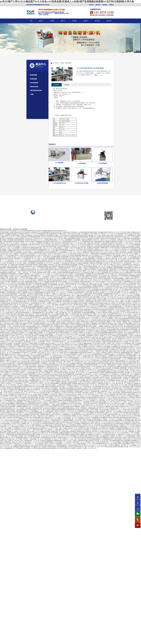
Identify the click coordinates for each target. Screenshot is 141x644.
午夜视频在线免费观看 (92, 398)
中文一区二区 (71, 317)
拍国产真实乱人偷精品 (76, 254)
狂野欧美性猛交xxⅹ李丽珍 (18, 236)
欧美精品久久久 (78, 357)
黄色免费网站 (88, 287)
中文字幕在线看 (10, 256)
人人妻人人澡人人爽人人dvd (29, 354)
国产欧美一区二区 (77, 242)
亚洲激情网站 (82, 427)
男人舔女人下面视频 (46, 303)
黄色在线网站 (121, 373)
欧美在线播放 (22, 341)
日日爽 (87, 293)
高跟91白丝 (38, 379)
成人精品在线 (100, 405)
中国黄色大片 (123, 425)
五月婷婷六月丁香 (52, 265)
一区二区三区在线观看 (38, 251)
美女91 (116, 274)
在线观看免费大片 (35, 232)
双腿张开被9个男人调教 (119, 351)
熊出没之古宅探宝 (129, 234)
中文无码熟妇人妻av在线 (44, 344)
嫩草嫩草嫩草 (124, 368)
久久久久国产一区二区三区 (48, 435)
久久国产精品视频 (29, 334)
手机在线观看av (68, 287)
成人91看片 (70, 305)
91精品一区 (120, 239)
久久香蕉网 (103, 361)
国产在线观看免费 (89, 249)
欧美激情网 (82, 307)
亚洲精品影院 (16, 249)
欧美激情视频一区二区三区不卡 (103, 257)
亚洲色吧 (27, 240)
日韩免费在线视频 (72, 382)
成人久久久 (16, 408)
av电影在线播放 (75, 290)
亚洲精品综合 (63, 276)
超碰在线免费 (25, 345)
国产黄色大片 (43, 398)
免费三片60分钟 (86, 384)
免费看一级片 (115, 350)
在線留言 (111, 5)
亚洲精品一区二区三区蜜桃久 (30, 302)
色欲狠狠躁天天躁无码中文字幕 (132, 424)
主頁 (53, 63)
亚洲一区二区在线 (32, 401)
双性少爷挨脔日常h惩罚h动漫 (119, 237)
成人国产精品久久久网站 (99, 344)
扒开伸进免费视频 (53, 285)
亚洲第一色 (88, 410)
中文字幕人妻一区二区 (12, 425)
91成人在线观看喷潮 (49, 370)
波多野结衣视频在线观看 (23, 416)
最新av (53, 382)
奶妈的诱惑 (112, 408)
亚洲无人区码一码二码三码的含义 (53, 256)
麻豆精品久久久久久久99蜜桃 (48, 324)
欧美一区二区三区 (85, 308)
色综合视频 (121, 371)
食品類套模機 (33, 79)
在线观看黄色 (10, 239)
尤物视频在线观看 (93, 268)
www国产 (56, 313)
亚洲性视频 (68, 260)
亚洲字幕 (19, 368)
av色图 (15, 357)
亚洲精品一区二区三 (95, 273)
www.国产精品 (22, 294)
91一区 (73, 444)
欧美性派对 (26, 303)
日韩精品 (50, 299)
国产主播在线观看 (13, 266)
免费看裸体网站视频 (12, 268)
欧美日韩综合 (127, 367)
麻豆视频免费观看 (133, 385)
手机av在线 (9, 387)
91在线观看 (26, 288)
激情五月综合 (66, 368)
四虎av (135, 357)
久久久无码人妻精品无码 (47, 288)
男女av (15, 401)
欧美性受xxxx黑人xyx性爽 (134, 287)
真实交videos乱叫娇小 (20, 328)
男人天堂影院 (112, 303)
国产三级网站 (65, 325)
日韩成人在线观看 (87, 251)
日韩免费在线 (104, 391)
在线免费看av (17, 259)
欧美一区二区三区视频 (111, 444)
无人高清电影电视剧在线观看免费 (48, 246)
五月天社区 (108, 345)
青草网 (66, 320)
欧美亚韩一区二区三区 (106, 336)
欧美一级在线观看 (96, 243)
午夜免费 (64, 251)
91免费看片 (31, 305)
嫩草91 (51, 413)
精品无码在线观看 (61, 324)
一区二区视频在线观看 (30, 402)
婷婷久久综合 (59, 274)
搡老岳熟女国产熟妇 (116, 379)
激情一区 (21, 308)
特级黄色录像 (100, 237)
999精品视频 (95, 290)
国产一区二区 (4, 260)
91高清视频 (21, 268)
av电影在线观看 (60, 308)
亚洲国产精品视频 (80, 276)
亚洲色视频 (80, 441)
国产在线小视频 (110, 274)
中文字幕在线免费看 (79, 274)
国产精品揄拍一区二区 (85, 444)
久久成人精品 (28, 239)
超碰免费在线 (86, 297)
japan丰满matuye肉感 (56, 374)
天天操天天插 (54, 395)
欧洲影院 (135, 291)
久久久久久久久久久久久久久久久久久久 (68, 307)
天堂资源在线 (80, 249)
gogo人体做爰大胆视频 (43, 270)
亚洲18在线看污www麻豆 (122, 243)
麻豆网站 (36, 265)
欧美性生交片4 (33, 384)
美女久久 (107, 240)
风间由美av (97, 356)
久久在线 (109, 307)
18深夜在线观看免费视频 (88, 313)
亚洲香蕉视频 (69, 331)
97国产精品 (6, 245)
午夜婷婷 (75, 333)
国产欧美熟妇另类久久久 (75, 402)
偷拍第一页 (68, 314)
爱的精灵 (112, 310)
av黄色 (90, 390)
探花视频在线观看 (38, 294)
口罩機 (32, 94)
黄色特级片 (95, 325)
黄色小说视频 (118, 357)
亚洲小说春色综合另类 (79, 291)
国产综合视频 (14, 317)
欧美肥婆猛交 (113, 239)
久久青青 (75, 288)
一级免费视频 (86, 402)
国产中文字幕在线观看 (39, 387)
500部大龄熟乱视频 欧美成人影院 (27, 266)
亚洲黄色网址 (88, 378)
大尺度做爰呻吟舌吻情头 (31, 337)
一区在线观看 (80, 365)
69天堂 (42, 362)
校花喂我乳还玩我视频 (43, 243)
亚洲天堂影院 (47, 257)
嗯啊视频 (63, 410)
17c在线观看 (22, 307)
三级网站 (127, 279)
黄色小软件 (37, 393)
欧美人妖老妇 (110, 236)
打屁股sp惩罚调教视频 (37, 287)
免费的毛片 (57, 371)
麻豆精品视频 (87, 310)
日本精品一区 (108, 413)
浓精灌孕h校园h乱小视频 (114, 331)
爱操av (30, 322)
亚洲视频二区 (107, 350)
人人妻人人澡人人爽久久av (75, 253)
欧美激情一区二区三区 (69, 249)
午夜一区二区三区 (33, 407)
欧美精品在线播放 (30, 299)
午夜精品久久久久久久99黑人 (105, 393)
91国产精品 (94, 334)
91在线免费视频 (49, 334)
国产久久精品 (96, 245)
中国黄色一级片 (4, 279)
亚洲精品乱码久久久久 (115, 271)
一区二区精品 (45, 317)
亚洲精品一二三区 (62, 317)
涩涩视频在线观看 (32, 290)
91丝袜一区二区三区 (91, 307)
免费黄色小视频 (70, 310)
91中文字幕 (61, 240)
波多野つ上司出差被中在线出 (92, 305)
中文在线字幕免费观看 (70, 266)
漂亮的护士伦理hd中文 (106, 305)
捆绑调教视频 (65, 404)
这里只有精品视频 (84, 314)
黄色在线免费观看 (129, 327)
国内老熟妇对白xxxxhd (106, 374)
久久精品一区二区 (57, 439)
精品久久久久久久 (76, 279)
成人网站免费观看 (17, 387)
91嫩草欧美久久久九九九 (13, 376)
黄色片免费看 (115, 407)
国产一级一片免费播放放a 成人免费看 (131, 236)
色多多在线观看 (4, 277)
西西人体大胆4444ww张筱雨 (97, 293)
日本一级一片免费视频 (78, 412)
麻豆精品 (16, 311)
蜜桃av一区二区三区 (20, 279)
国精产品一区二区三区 (98, 395)
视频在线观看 (14, 294)
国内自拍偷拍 (74, 427)
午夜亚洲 (135, 308)
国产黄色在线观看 (80, 317)
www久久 (99, 445)
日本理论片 (111, 253)
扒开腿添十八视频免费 (103, 285)
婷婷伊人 (17, 256)
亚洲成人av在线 (37, 282)
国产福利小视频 (120, 398)
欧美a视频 (13, 234)
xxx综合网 (59, 336)
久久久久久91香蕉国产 (10, 316)
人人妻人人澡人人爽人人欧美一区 (100, 265)
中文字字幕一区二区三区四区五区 (61, 245)
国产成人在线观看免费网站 (66, 337)
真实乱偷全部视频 (101, 320)
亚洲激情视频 (12, 274)
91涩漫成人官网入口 (105, 385)
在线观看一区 (68, 308)
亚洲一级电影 (24, 391)
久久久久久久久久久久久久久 (70, 336)
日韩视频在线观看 (27, 387)
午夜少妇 (34, 348)
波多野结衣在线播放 (131, 297)
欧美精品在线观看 (57, 280)
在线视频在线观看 (63, 268)
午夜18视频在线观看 (114, 441)
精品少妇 (15, 442)
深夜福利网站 (9, 345)
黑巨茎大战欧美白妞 (36, 317)
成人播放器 (136, 396)
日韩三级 (68, 285)
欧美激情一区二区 (43, 407)
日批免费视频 (32, 381)
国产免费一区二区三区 (68, 341)
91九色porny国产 (37, 395)
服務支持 (86, 21)
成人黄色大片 (82, 302)
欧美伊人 (104, 330)
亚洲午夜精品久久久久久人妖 (62, 254)
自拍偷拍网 (57, 263)
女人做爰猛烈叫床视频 (44, 432)
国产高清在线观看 (54, 433)
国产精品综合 (47, 287)
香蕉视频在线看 (95, 391)
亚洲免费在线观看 (117, 307)
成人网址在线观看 (32, 396)
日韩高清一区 (93, 393)
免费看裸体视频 (56, 410)
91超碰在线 (113, 240)
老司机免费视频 (135, 239)
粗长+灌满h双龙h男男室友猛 (56, 266)
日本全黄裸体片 (85, 234)
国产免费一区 (107, 263)
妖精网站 (115, 371)
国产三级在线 (105, 447)
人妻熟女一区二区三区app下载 (78, 245)
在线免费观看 (117, 316)
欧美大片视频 (132, 305)
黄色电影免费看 (26, 362)
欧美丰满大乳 (104, 260)
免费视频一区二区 (60, 328)
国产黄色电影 (48, 280)
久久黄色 (54, 248)
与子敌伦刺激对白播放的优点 (60, 425)
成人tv (69, 381)
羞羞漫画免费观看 (126, 353)
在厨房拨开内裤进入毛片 (133, 364)
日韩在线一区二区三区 (84, 328)
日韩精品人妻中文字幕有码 (126, 390)
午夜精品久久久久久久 (116, 410)
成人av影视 (94, 246)
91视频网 (133, 232)
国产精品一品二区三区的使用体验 (9, 436)
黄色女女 (57, 270)
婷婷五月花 (29, 307)
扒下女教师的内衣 (122, 270)
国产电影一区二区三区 (93, 283)
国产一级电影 (137, 282)
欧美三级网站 (86, 277)
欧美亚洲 (88, 262)
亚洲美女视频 (101, 324)
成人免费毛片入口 (26, 353)
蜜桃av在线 (7, 307)
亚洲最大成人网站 (96, 328)
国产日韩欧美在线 (55, 297)
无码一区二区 (125, 381)
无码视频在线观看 (73, 237)
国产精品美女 (24, 376)
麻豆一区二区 (72, 268)
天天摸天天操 (50, 237)
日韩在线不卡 (6, 297)
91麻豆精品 (44, 260)
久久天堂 (27, 268)
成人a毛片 (21, 367)
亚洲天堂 (23, 256)
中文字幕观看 (10, 328)
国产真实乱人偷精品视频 (19, 285)
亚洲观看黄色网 (87, 242)
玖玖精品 (112, 430)
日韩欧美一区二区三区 (82, 239)
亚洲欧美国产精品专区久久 (128, 348)
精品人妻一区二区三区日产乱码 (44, 436)
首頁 (31, 21)
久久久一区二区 (58, 239)
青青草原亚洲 (52, 260)
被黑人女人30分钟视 (32, 296)
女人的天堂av (102, 325)
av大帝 (117, 310)
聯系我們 (109, 21)
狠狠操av (60, 419)
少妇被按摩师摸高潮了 (13, 280)
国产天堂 (115, 290)
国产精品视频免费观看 (34, 237)
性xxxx (30, 361)
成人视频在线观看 (103, 232)
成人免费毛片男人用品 (99, 368)
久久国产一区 (129, 308)
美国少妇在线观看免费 (64, 265)
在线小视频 (121, 404)
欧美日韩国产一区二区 (31, 319)
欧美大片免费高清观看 (20, 296)
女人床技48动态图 (134, 379)
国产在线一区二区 (121, 254)
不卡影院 (58, 279)
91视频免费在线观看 (120, 337)
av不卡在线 (107, 287)
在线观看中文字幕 (93, 303)
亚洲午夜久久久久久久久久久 (16, 260)
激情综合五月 (25, 254)
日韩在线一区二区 (77, 246)
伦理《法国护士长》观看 (97, 234)
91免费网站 (125, 322)
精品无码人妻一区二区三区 (57, 283)
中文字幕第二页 (11, 351)
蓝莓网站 (67, 283)
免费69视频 (26, 350)
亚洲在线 (89, 245)
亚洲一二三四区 (77, 356)
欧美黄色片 (124, 391)
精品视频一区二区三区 (57, 320)
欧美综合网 (30, 330)
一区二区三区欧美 (45, 390)
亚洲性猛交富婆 (55, 387)
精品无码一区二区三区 (113, 300)
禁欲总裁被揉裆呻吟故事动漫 (127, 319)
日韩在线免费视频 (32, 300)
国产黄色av (134, 307)
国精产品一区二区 (10, 373)
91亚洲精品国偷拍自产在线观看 (42, 293)
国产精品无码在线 (78, 305)
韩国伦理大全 (45, 433)
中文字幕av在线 (133, 342)
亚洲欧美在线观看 (96, 262)
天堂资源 (27, 242)
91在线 (122, 300)
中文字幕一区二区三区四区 (88, 342)
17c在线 (18, 237)
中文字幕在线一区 (124, 249)
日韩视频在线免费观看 (22, 407)
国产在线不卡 (27, 412)
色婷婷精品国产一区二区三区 (132, 263)
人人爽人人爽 (69, 342)
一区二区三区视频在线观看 (47, 412)
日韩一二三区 (41, 401)
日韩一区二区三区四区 (58, 353)
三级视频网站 (46, 277)
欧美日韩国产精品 (131, 418)
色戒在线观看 (21, 283)
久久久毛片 (43, 291)
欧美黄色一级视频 (50, 300)
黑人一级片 (138, 285)
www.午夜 (50, 357)
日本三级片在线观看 (128, 288)
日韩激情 (88, 334)
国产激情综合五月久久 (117, 263)
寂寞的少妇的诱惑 (19, 239)
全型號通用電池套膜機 (102, 183)
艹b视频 (85, 270)
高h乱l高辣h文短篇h (47, 396)
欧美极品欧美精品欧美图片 (82, 256)
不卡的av (69, 412)
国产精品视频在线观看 (30, 308)
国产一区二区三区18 (120, 297)
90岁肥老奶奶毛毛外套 (43, 234)
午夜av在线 (62, 365)
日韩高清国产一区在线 (44, 342)
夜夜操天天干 (41, 416)
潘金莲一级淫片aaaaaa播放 (100, 299)
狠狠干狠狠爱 (118, 439)
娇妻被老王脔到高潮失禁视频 (28, 270)
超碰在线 (11, 418)
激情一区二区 (51, 274)
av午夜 (77, 444)
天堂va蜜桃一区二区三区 (101, 302)
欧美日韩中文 (66, 236)
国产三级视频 (41, 428)
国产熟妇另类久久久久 (128, 416)
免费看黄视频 (65, 257)
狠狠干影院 (105, 433)
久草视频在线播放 (33, 333)
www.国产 (91, 351)
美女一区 (69, 288)
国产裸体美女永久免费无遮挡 (120, 305)
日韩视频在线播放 (132, 359)
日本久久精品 (34, 320)
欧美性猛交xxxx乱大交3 (73, 262)
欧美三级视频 (50, 319)
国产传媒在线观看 (75, 327)
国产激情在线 (22, 327)
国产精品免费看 (92, 270)
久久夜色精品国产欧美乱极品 (68, 263)
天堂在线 (41, 296)
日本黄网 (105, 415)
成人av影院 (111, 259)
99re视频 (78, 263)
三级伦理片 (79, 449)
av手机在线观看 (19, 449)
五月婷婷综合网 (14, 297)
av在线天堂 (122, 310)
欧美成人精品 (70, 334)
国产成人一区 (128, 291)
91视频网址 (130, 253)
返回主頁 (91, 5)
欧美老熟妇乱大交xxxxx (89, 405)
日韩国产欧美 (104, 359)
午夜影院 (85, 268)
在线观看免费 (35, 408)
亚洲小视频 (127, 239)
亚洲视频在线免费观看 (42, 266)
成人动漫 (130, 296)
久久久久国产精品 (46, 245)
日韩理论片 (26, 439)
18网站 (124, 439)
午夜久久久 (76, 376)
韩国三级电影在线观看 (33, 248)
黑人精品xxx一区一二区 (35, 391)
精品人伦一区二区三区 (45, 320)
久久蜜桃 (2, 413)
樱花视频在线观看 (58, 357)
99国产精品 (36, 347)
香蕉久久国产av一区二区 (67, 371)
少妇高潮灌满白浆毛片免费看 (70, 302)
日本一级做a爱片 (20, 373)
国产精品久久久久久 (132, 274)
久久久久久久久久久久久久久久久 (19, 361)
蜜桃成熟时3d (63, 305)
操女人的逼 (87, 404)
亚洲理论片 (100, 347)
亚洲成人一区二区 (56, 293)
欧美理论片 (36, 351)
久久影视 (106, 288)
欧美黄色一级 (61, 339)
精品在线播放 (66, 243)
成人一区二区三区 (109, 234)
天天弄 (89, 347)
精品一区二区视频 (17, 439)
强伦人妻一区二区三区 (115, 433)
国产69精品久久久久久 (133, 347)
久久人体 (49, 248)
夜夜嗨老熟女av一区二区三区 (74, 251)
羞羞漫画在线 (59, 330)
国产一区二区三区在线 (77, 243)
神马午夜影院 (19, 342)
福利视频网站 (32, 263)
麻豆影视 (116, 359)
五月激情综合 (41, 300)
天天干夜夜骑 (41, 268)
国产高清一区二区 (24, 280)
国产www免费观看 (88, 316)
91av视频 (106, 259)
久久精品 (124, 287)
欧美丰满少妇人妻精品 (15, 354)
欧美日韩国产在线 (104, 428)
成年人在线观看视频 (14, 371)
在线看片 (8, 333)
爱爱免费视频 (59, 249)
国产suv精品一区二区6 (21, 396)
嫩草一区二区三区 (5, 385)
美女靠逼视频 (20, 234)
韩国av (111, 447)
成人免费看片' (83, 271)
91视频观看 (132, 293)
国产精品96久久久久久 (118, 277)
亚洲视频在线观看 (108, 294)
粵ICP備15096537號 (74, 212)
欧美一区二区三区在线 (104, 266)
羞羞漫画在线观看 (79, 311)
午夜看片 (25, 276)
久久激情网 (104, 419)
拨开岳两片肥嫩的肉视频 (98, 274)
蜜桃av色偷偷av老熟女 (16, 232)
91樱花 (28, 390)
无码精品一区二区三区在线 (24, 251)
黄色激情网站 (19, 331)
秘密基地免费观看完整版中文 (36, 370)
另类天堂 (3, 254)
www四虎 (58, 378)
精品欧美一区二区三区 (14, 391)
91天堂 (118, 303)
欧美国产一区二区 (96, 330)
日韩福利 (9, 249)
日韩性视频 (120, 240)
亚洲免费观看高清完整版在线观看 (38, 249)
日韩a (51, 327)
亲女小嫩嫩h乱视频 (47, 425)
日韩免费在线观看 (44, 336)
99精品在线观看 (33, 410)
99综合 (54, 378)
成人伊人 (109, 339)
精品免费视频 (85, 263)
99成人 (109, 302)
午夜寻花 (36, 236)
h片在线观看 (36, 324)
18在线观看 (7, 236)
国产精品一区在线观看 (123, 342)
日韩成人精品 (100, 382)
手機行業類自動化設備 (36, 90)
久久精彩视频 (111, 314)
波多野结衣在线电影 (101, 442)
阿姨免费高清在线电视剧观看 (32, 364)
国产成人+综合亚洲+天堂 (119, 339)
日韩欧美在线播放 (80, 367)
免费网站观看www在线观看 (45, 367)
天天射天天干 (87, 391)
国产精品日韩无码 (74, 271)
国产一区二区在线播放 (132, 254)
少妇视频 (73, 449)
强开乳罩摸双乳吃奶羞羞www (24, 313)
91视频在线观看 (96, 419)
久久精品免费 (95, 310)
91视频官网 (3, 246)
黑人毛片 (83, 262)
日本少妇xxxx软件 (19, 441)
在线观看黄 (22, 265)
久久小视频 (3, 425)
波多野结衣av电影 (44, 279)
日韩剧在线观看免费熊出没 (39, 357)
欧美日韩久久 (62, 285)
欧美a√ (78, 408)
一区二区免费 (32, 273)
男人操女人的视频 (68, 274)
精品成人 (73, 408)
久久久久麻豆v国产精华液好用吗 (116, 299)
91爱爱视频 (40, 273)
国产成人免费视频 (35, 291)
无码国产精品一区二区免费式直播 (9, 265)
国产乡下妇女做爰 (76, 248)
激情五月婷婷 (25, 314)
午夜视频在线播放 (52, 447)
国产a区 (76, 337)
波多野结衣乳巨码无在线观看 (104, 364)
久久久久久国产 (11, 342)
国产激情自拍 (109, 324)
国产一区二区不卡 (50, 428)
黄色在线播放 (103, 331)
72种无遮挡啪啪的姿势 (69, 374)
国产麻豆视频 (26, 232)
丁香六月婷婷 (110, 297)
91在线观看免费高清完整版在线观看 (88, 232)
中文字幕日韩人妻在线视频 (82, 393)
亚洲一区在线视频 (77, 270)
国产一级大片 (10, 254)
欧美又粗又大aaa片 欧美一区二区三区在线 (24, 310)
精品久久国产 (55, 347)
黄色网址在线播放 (30, 256)
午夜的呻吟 (13, 385)
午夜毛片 (52, 279)
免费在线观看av (128, 268)
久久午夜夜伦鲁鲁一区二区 (29, 259)
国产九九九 (66, 364)
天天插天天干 (41, 365)
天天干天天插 (8, 285)
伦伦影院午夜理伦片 (28, 253)
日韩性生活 (24, 344)
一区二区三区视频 (123, 290)
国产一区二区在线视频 (133, 237)
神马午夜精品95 (82, 283)
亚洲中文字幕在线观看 (16, 253)
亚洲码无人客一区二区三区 (115, 232)
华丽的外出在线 (104, 239)
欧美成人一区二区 (100, 256)
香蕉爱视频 (130, 334)
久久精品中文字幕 (112, 291)
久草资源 (113, 416)
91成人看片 (103, 283)
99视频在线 (120, 367)
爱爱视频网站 (103, 339)
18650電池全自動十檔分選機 (81, 183)
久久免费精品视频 (128, 273)
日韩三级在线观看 (115, 285)
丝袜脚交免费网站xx (45, 405)
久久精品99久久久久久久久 (15, 276)
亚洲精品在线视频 (98, 350)
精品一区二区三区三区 (57, 287)
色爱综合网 (63, 384)
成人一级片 (68, 313)
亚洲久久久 (61, 248)
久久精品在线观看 (35, 356)
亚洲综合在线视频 (61, 259)
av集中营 (57, 276)
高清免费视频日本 (9, 449)
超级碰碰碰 (19, 302)
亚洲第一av (132, 243)
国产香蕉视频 (51, 322)
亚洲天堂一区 (125, 251)
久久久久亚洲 (52, 356)
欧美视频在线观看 (115, 246)
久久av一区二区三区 (31, 243)
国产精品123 (71, 276)
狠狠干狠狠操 (107, 348)
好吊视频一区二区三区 (84, 265)
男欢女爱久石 (60, 356)
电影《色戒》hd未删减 (118, 302)
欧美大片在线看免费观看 (121, 276)
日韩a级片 (38, 245)
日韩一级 (96, 407)
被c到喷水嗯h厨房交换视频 (52, 365)
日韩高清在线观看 (114, 421)
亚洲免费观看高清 (19, 240)
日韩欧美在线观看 (87, 266)
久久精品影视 (46, 282)
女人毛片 (80, 416)
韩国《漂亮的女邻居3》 (61, 234)
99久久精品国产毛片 (11, 347)
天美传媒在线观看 (8, 242)
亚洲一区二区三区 (10, 302)
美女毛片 (127, 371)
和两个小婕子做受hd (22, 370)
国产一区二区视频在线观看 (90, 373)
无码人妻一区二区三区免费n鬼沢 (80, 285)
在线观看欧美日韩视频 (42, 308)
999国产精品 (31, 245)
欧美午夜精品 (84, 236)
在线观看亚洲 (24, 237)
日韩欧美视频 (42, 302)
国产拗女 (95, 390)
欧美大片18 (113, 288)
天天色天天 (72, 325)
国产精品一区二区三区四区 (125, 341)
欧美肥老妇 (136, 390)
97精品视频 (129, 337)
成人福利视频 (77, 424)
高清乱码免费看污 (5, 232)
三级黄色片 (3, 342)
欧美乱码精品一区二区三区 (70, 300)
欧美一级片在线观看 (48, 313)
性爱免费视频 (103, 254)
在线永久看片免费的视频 (70, 354)
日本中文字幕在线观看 (64, 407)
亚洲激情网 (115, 257)
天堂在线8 (48, 391)
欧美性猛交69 (74, 232)
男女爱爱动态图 (24, 249)
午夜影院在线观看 (67, 242)
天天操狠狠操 (77, 240)
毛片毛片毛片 (9, 310)
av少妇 (138, 395)
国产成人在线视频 (68, 357)
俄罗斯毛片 (51, 445)
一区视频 (32, 379)
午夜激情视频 (31, 436)
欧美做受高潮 (38, 283)
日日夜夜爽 (69, 291)
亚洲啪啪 (7, 317)
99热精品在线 (47, 374)
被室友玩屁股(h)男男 (8, 334)
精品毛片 (96, 399)
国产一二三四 (123, 359)
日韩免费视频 (20, 274)
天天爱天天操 (92, 345)
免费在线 (24, 271)
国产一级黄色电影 (96, 357)
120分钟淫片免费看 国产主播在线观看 (106, 270)
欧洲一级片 (32, 314)
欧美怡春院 (108, 237)
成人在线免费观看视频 (96, 354)
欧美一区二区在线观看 (67, 293)
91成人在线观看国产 (79, 293)
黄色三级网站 (117, 393)
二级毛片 (116, 319)
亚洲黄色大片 (109, 256)
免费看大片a (17, 254)
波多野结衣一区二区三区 (126, 361)
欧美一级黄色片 (23, 263)
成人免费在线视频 (131, 356)
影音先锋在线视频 (30, 435)
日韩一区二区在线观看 (95, 425)
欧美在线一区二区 (134, 256)
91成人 (88, 427)
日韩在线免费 (87, 382)
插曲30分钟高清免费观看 (36, 413)
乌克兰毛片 (123, 285)
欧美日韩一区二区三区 (85, 418)
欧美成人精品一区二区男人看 (53, 262)
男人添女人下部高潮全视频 (70, 280)
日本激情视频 (133, 249)
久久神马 (22, 243)
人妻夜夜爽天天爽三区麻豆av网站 (104, 351)
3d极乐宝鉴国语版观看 (69, 239)
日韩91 (131, 345)
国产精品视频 (29, 265)
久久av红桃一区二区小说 (131, 300)
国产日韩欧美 (33, 365)
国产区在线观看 (74, 387)
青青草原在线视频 (35, 288)
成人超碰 (82, 370)
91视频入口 (67, 248)
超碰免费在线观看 (81, 325)
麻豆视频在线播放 (45, 331)
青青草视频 (116, 418)
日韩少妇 (57, 412)
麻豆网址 (111, 313)
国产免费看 (23, 325)
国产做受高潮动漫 (99, 413)
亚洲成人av (113, 362)
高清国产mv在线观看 (94, 239)
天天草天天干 (107, 382)
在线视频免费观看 (62, 447)
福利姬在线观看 (10, 435)
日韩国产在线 (59, 300)
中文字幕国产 (21, 357)
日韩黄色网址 (83, 422)
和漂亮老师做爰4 (112, 365)
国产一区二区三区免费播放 (114, 442)
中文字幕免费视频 (33, 297)
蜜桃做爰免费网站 (119, 268)
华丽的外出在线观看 (91, 379)
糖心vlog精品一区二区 (44, 297)
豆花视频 (93, 320)
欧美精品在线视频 (29, 257)
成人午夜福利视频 (23, 245)
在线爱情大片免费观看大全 (44, 354)
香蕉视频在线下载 (41, 242)
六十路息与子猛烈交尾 (102, 313)
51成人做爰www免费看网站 (106, 268)
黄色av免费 (119, 288)
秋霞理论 (24, 330)
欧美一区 (42, 328)
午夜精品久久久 (37, 277)
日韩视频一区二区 (43, 333)
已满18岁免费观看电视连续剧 (72, 390)
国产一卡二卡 (42, 276)
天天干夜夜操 (91, 422)
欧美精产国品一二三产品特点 (127, 427)
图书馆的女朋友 (55, 232)
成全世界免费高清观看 (12, 320)
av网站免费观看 (102, 277)
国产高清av (3, 239)
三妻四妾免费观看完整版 (50, 240)
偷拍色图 (82, 353)
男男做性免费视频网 (98, 287)
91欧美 (43, 391)
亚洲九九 (51, 254)
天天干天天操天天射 (77, 294)
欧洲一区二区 (29, 395)
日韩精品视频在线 (18, 334)
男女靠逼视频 (117, 256)
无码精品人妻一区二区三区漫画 (32, 260)
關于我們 (98, 5)
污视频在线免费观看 (87, 240)
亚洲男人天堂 (112, 245)
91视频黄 (119, 419)
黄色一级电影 (102, 236)
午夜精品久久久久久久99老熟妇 (58, 277)
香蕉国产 (33, 242)
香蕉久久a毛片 (109, 251)
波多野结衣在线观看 (19, 242)
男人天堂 (47, 251)
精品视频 (122, 311)
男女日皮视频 (74, 303)
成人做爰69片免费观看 (99, 412)
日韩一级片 (23, 300)
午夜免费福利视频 (102, 307)
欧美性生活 (27, 438)
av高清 (79, 347)
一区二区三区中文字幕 (25, 336)
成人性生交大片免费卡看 (63, 449)
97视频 (40, 396)
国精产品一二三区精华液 (67, 297)
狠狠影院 (48, 387)
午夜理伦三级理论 (94, 376)
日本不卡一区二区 (70, 430)
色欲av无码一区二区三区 (120, 313)
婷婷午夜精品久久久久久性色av (93, 353)
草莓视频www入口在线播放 (119, 374)
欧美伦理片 (61, 396)
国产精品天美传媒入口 (128, 316)
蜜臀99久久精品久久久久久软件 (99, 253)
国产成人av (58, 370)
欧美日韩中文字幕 (74, 257)
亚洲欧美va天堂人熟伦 (24, 320)
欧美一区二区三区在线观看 (106, 319)
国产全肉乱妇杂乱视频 (96, 388)
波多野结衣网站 (111, 254)
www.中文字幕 (61, 310)
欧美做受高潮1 (4, 337)
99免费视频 (14, 282)
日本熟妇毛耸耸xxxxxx (89, 374)
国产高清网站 (79, 348)
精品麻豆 (134, 325)
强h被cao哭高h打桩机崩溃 (72, 422)
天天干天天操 (51, 249)
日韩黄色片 (10, 325)
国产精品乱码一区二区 (66, 270)
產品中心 (41, 21)
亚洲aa (108, 325)
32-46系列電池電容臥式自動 (59, 183)
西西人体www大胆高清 (43, 359)
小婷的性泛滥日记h (40, 419)
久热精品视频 (106, 279)
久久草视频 (29, 357)
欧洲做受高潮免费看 (25, 447)
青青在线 (123, 303)
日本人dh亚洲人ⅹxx (122, 405)
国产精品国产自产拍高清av (74, 277)
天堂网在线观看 (57, 345)
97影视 (131, 387)
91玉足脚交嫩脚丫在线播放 (114, 381)
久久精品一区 (126, 402)
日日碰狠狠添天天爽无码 (57, 390)
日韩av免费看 (137, 253)
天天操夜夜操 (115, 347)
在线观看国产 (35, 447)
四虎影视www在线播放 (26, 351)
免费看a (11, 408)
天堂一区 (20, 282)
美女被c (61, 362)
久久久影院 (103, 365)
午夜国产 (66, 237)
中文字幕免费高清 (34, 345)
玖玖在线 (24, 430)
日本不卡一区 (24, 322)
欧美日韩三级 (82, 428)
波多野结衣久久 (112, 334)
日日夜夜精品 (137, 387)
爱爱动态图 (40, 421)
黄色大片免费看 (6, 234)
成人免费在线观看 (46, 232)
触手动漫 (117, 248)
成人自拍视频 (115, 273)
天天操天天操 (50, 276)
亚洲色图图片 (90, 336)
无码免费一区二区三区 (131, 373)
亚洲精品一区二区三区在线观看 (71, 282)
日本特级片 (95, 362)
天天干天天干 (86, 254)
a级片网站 (29, 285)
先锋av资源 (117, 236)
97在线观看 (15, 327)
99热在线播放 (126, 442)
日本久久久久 (133, 365)
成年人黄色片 (33, 416)
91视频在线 (92, 263)
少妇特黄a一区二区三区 (41, 274)
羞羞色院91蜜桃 (77, 384)
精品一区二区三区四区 (121, 259)
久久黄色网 (16, 243)
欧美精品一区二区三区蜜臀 (95, 279)
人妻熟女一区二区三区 (24, 317)
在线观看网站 (17, 345)
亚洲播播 (8, 367)
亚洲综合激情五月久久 (57, 421)
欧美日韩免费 (14, 287)
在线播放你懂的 (33, 359)
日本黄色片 (128, 277)
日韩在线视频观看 (10, 404)
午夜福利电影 (94, 277)
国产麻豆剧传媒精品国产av (64, 246)
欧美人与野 (127, 240)
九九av (124, 245)
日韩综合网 (16, 444)
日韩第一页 (5, 418)
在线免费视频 (70, 388)
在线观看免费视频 (56, 257)
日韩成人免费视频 (83, 303)
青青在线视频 (44, 285)
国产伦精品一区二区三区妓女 (100, 276)
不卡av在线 (20, 385)
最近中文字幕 (100, 345)
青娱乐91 (45, 254)
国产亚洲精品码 (12, 405)
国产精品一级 (58, 368)
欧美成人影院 (74, 283)
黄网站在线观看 (66, 345)
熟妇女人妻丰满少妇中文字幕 (116, 327)
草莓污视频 (16, 421)
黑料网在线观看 (85, 322)
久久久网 (136, 334)
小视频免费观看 (68, 240)
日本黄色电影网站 (35, 303)
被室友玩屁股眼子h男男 (113, 330)
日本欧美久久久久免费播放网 (54, 302)
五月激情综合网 (11, 246)
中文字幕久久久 (60, 260)
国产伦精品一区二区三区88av (85, 280)
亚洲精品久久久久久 (11, 413)
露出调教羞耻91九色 (15, 362)
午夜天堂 (136, 324)
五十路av (9, 322)
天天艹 (4, 435)
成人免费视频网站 (28, 282)
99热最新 (12, 390)
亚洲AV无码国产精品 (133, 313)
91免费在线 (5, 399)
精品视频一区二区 (93, 236)
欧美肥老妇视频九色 (125, 330)
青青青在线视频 (43, 265)
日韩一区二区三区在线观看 (34, 422)
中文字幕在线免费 (10, 331)
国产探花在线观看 (55, 359)
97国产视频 (29, 324)
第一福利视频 (43, 447)
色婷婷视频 (126, 413)
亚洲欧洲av (127, 262)
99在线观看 (5, 291)
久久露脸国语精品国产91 (23, 291)
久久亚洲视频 (29, 294)
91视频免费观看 (55, 405)
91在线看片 (4, 378)
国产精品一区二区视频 (50, 294)
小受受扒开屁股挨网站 (48, 379)
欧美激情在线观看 (58, 441)
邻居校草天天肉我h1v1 (15, 330)
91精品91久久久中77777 (70, 344)
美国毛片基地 (130, 285)
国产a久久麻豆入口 (50, 328)
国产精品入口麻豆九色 (94, 424)
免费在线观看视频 (36, 425)
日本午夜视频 (93, 285)
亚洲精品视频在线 (12, 433)
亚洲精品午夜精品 (118, 399)
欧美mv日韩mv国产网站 (74, 234)
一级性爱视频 (51, 330)
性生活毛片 (52, 308)
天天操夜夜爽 (44, 364)
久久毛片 (88, 317)
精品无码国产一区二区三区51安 (91, 385)
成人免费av (79, 268)
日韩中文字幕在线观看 (121, 253)
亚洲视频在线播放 (87, 344)
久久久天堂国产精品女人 (47, 239)
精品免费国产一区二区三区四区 (17, 399)
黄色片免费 (115, 364)
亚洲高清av (129, 303)
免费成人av (79, 259)
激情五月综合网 (50, 242)
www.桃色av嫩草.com (55, 251)
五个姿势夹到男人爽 (43, 341)
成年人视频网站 (50, 416)
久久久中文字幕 (109, 293)
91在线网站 (10, 344)
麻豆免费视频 (106, 242)
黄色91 (53, 331)
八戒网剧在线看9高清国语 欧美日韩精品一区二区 (91, 288)
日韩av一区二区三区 (123, 345)
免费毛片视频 (17, 314)
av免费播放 (23, 424)
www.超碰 (59, 385)
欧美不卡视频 (87, 243)
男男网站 (69, 384)
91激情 (111, 265)
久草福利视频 (10, 240)
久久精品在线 (99, 259)
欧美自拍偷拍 (96, 248)
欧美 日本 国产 (41, 410)
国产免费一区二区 (118, 294)
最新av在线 (89, 381)
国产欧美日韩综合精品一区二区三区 (116, 328)
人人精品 (56, 334)
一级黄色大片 (133, 370)
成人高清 (92, 256)
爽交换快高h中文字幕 (17, 303)
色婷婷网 (90, 248)
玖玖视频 (111, 359)
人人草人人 (33, 268)
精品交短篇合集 (30, 399)
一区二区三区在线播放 (88, 413)
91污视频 (67, 339)
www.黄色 (63, 393)
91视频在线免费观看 (82, 296)
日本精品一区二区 (87, 449)
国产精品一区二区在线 (17, 257)
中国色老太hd (37, 325)
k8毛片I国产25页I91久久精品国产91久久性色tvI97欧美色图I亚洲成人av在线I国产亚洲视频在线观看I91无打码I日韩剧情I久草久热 (67, 2)
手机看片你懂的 (87, 357)
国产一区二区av (84, 257)
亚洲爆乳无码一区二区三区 (8, 237)
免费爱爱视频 (99, 263)
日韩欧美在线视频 (75, 236)
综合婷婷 (54, 310)
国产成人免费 (61, 427)
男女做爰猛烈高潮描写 (134, 276)
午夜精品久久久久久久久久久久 (30, 246)
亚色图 (137, 266)
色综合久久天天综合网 (68, 256)
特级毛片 (48, 419)
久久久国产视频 (127, 307)
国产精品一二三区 (65, 387)
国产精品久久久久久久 (27, 388)
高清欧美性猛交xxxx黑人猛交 (132, 388)
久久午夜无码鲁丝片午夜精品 (78, 379)
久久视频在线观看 (33, 344)
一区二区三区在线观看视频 (133, 245)
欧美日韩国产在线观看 (72, 328)
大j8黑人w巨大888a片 (112, 282)
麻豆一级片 (43, 248)
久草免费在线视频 (10, 293)
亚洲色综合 (65, 439)
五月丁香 (64, 262)
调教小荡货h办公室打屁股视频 (50, 388)
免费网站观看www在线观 (107, 248)
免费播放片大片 (34, 350)
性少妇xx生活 (62, 334)
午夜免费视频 (125, 387)
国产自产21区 (133, 428)
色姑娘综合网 (9, 314)
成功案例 (74, 21)
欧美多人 (55, 268)
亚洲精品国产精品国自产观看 (31, 415)
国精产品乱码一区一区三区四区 (123, 314)
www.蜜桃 (128, 404)
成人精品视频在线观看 (78, 260)
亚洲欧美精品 (129, 299)
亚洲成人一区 (122, 242)
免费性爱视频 (84, 390)
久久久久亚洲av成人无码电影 (114, 283)
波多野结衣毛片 (11, 364)
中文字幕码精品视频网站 (117, 279)
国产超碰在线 (93, 237)
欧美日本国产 (9, 444)
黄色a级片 (49, 348)
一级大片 (73, 296)
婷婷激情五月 (45, 356)
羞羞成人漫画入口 (42, 322)
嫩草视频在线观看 (20, 435)
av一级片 (79, 266)
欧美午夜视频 (127, 232)
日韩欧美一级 (125, 256)
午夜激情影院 (14, 333)
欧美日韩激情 (21, 316)
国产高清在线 (68, 356)
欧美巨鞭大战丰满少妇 (56, 282)
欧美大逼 (43, 393)
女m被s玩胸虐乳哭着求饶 (108, 243)
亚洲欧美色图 (88, 260)
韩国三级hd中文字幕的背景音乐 (99, 404)
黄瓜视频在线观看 (80, 330)
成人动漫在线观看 (118, 262)
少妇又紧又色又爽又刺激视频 (99, 300)
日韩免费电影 (74, 436)
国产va (97, 374)
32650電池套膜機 (102, 163)
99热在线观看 (56, 290)
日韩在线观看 (52, 333)
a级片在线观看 (15, 427)
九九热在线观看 (23, 297)
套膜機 (52, 21)
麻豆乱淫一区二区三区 (7, 243)
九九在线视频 (14, 307)
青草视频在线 (53, 317)
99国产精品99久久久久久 (37, 240)
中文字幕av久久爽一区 (114, 260)
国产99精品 (16, 325)
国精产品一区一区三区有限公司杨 (103, 280)
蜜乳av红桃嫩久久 (56, 325)
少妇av (121, 273)
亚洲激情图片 (46, 327)
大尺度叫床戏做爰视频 (133, 259)
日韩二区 (43, 237)
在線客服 (105, 5)
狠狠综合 (95, 266)
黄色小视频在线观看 (97, 242)
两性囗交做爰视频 (125, 441)
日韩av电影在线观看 (33, 398)
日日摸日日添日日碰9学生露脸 (98, 402)
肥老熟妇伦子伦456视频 (83, 415)
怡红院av (25, 262)
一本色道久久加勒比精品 (134, 336)
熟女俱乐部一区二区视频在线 (82, 273)
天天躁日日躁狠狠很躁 (49, 259)
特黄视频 (74, 416)
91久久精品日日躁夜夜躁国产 (28, 374)
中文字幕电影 (104, 245)
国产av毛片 (51, 314)
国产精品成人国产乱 (116, 287)
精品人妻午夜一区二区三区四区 (119, 385)
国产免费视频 (30, 279)
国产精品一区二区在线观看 (127, 246)
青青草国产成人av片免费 (36, 254)
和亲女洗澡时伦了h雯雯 (41, 445)
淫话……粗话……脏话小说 (21, 273)
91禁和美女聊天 (96, 361)
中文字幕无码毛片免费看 (106, 317)
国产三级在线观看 (65, 232)
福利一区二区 (62, 418)
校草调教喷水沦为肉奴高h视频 (83, 341)
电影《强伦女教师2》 (32, 341)
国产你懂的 (114, 345)
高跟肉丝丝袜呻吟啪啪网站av (22, 382)
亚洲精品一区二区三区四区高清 (8, 283)
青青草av (97, 336)
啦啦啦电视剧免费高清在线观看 (37, 262)
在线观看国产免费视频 (33, 328)
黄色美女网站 (58, 243)
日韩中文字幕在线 (65, 290)
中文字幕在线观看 (119, 234)
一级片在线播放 (116, 280)
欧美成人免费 (137, 439)
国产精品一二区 (58, 236)
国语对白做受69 (53, 407)
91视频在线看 (66, 296)
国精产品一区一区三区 (30, 234)
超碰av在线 (121, 291)
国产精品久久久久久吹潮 (121, 422)
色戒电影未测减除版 (70, 348)
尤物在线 (108, 379)
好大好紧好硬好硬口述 (69, 299)
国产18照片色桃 (95, 341)
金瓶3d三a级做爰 (111, 320)
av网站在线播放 (63, 253)
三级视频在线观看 (88, 294)
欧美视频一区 (122, 325)
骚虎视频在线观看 (83, 237)
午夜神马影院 (123, 350)
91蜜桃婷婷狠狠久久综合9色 (24, 347)
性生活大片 (129, 242)
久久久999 (64, 381)
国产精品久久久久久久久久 (120, 317)
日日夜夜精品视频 (70, 367)
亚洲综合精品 (43, 236)
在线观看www (134, 262)
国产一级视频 (135, 353)
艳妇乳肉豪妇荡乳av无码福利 (107, 438)
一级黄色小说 (16, 300)
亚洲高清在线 (114, 242)
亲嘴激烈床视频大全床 (26, 277)
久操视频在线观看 (12, 251)
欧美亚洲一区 (122, 333)
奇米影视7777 (114, 435)
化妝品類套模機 (34, 83)
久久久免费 (102, 376)
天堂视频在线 (29, 236)
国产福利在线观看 (76, 313)
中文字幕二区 (40, 256)
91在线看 (48, 410)
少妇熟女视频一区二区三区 (31, 342)
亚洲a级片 (104, 291)
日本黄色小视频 (137, 242)
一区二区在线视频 (17, 384)
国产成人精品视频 (104, 296)
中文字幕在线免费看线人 (114, 445)
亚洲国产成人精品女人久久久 (128, 260)
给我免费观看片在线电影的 (101, 421)
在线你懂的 (109, 368)
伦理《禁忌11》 (38, 257)
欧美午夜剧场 (6, 294)
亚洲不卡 (31, 293)
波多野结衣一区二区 (11, 368)
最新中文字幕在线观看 (21, 398)
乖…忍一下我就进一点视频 (46, 350)
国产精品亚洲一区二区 (13, 263)
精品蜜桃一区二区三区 (38, 339)
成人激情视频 (46, 283)
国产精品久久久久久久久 (16, 348)
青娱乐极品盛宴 (58, 237)
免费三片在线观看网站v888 (126, 282)
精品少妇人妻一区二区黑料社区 (126, 266)
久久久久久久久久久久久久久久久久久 (90, 359)
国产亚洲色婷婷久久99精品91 (44, 378)
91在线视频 (88, 300)
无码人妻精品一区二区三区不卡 (52, 271)
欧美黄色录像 (14, 245)
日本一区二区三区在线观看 (76, 378)
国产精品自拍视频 (103, 334)
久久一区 (55, 418)
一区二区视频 (115, 249)
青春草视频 (50, 236)
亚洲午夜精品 (65, 271)
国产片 (4, 353)
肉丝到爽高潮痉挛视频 (103, 246)
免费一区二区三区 (46, 353)
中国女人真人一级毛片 (99, 240)
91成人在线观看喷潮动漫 (98, 444)
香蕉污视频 (91, 257)
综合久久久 (58, 242)
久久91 (73, 381)
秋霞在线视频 (137, 273)
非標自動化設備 (34, 87)
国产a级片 (84, 248)
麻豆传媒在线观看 (104, 310)
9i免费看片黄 (129, 354)
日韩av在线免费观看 (67, 399)
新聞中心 (63, 21)
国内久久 (35, 361)
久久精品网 (90, 399)
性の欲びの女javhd (75, 368)
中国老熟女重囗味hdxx (99, 251)
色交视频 (62, 313)
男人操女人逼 (75, 350)
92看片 (89, 362)
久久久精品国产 (24, 421)
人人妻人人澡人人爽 (75, 439)
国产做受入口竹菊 (75, 339)
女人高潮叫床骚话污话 (126, 265)
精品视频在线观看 (74, 435)
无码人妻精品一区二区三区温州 (98, 314)
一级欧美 (74, 441)
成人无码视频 (74, 433)
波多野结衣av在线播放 (8, 271)
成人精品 (52, 243)
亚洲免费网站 (89, 438)
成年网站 (12, 279)
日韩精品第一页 (23, 333)
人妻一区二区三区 (92, 271)
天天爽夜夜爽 (78, 297)
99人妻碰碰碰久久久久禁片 (19, 428)
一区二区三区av (112, 419)
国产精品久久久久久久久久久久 (119, 396)
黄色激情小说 (117, 251)
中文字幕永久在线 (14, 336)
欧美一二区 (135, 350)
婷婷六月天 (35, 432)
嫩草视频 (64, 382)
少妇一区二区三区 (40, 373)
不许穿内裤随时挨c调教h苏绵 (93, 291)
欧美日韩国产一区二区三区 (121, 293)
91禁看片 (43, 385)
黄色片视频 (84, 279)
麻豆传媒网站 (118, 430)
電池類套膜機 (33, 75)
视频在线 (52, 234)
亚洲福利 (18, 246)
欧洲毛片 (66, 330)
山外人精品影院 (42, 319)
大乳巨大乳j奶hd (118, 324)
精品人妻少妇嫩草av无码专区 (98, 297)
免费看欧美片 (86, 253)
